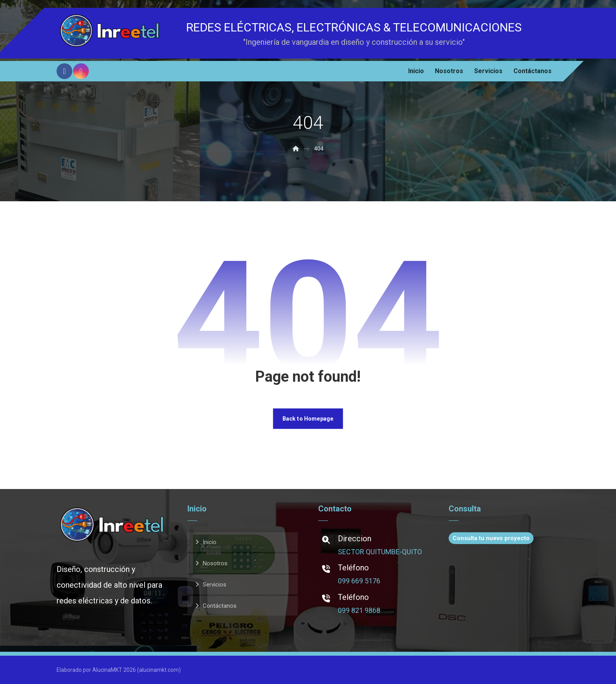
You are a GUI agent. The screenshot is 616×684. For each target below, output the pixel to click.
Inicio (210, 542)
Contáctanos (220, 606)
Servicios (214, 585)
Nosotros (215, 563)
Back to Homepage (308, 418)
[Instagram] (81, 71)
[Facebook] (64, 71)
